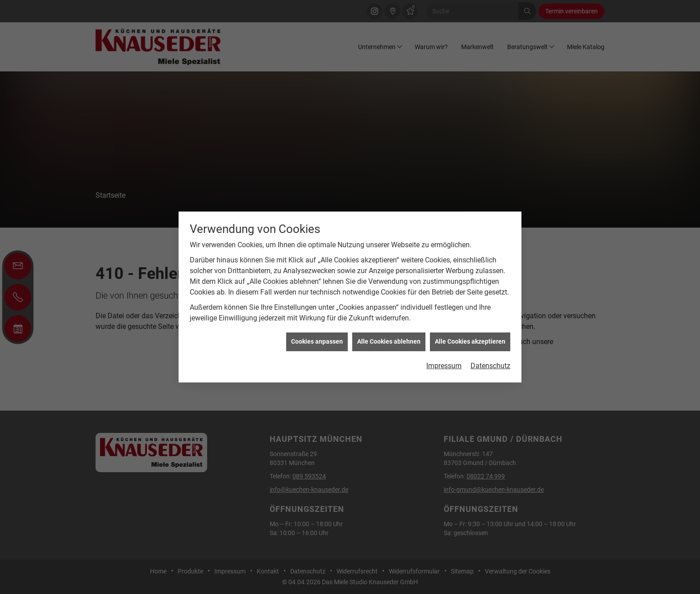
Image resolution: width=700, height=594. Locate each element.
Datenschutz (490, 352)
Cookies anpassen (317, 328)
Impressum (444, 352)
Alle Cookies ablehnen (389, 328)
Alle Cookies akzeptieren (470, 328)
